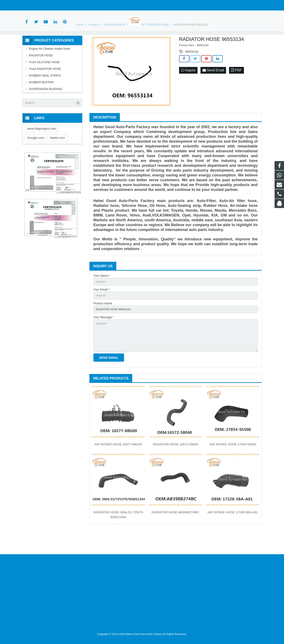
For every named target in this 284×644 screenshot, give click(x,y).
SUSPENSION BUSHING (46, 107)
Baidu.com (57, 156)
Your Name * (102, 294)
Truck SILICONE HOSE (44, 80)
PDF (236, 88)
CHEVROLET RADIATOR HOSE (150, 43)
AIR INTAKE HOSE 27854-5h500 (233, 467)
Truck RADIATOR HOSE (45, 87)
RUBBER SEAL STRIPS (45, 94)
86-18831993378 (37, 5)
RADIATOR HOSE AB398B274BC (176, 535)
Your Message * (104, 337)
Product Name (103, 323)
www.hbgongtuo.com (42, 147)
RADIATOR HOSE (115, 43)
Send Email (213, 88)
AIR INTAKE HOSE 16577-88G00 (118, 467)
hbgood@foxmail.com (69, 5)
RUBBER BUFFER (41, 100)
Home (80, 43)
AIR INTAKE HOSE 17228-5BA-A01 (233, 535)
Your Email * (101, 308)
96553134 (192, 70)
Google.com (36, 156)
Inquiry (188, 88)
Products (94, 43)
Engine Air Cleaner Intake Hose (49, 67)
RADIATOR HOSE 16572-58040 (175, 467)
